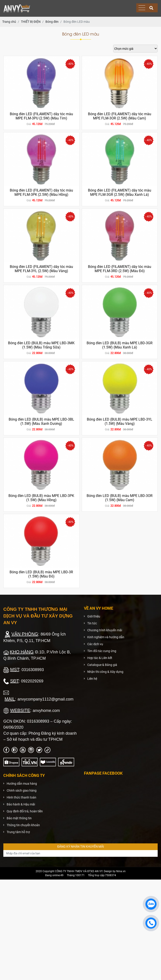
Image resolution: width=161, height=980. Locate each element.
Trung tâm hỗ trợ (18, 832)
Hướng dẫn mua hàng (22, 784)
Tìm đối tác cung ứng (102, 651)
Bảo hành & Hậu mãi (21, 804)
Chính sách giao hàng (22, 790)
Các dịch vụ (95, 644)
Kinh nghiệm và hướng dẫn (106, 637)
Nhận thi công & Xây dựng (105, 672)
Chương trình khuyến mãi (105, 630)
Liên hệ (92, 679)
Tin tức (92, 623)
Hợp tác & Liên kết (100, 658)
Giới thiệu (94, 616)
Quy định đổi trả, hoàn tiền (25, 811)
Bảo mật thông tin (19, 818)
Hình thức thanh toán (21, 797)
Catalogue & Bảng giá (102, 665)
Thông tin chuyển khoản (23, 825)
